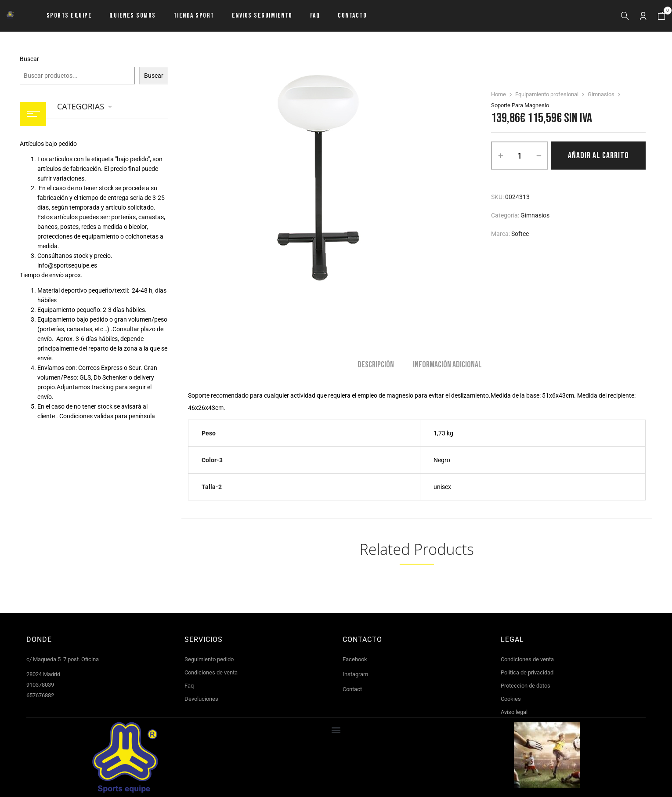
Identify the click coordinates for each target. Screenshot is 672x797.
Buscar (29, 59)
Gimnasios (601, 94)
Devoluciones (201, 699)
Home (499, 94)
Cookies (511, 699)
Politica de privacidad (527, 672)
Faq (189, 686)
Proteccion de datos (526, 686)
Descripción (376, 365)
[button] (661, 16)
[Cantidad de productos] (519, 156)
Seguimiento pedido (209, 659)
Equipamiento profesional (547, 94)
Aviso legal (514, 712)
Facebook (355, 659)
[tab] (376, 366)
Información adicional (447, 365)
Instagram (355, 674)
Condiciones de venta (211, 672)
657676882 (40, 695)
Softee (520, 234)
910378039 (40, 685)
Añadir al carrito (598, 156)
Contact (352, 689)
